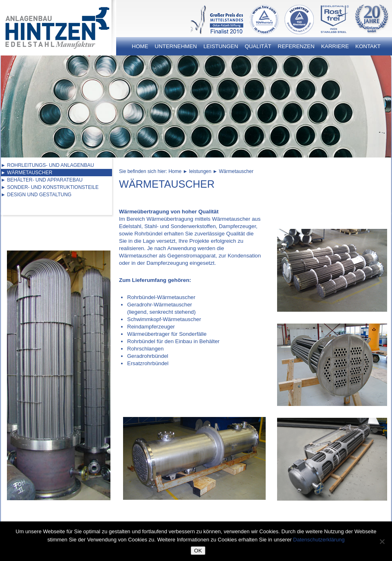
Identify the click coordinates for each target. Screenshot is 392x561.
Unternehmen (176, 46)
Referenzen (296, 46)
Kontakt (368, 46)
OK (198, 551)
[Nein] (382, 541)
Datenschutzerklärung (319, 540)
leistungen (200, 171)
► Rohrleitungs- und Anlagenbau (47, 165)
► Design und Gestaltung (36, 195)
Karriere (335, 46)
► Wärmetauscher (26, 173)
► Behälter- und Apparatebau (42, 180)
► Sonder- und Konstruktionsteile (50, 187)
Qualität (258, 46)
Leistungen (221, 46)
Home (140, 46)
